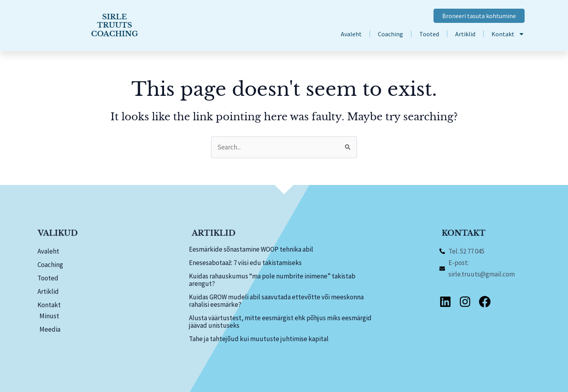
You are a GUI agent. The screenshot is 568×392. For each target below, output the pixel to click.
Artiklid (465, 34)
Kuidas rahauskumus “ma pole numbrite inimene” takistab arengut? (272, 280)
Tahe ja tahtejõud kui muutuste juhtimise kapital (259, 339)
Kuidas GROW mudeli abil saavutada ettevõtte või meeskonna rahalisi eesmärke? (276, 301)
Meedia (50, 329)
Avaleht (351, 34)
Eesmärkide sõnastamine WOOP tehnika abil (251, 249)
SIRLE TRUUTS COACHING (114, 25)
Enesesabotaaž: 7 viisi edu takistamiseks (245, 263)
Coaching (390, 34)
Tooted (429, 34)
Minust (49, 316)
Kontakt (508, 34)
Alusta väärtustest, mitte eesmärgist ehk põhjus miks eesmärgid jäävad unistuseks (280, 322)
